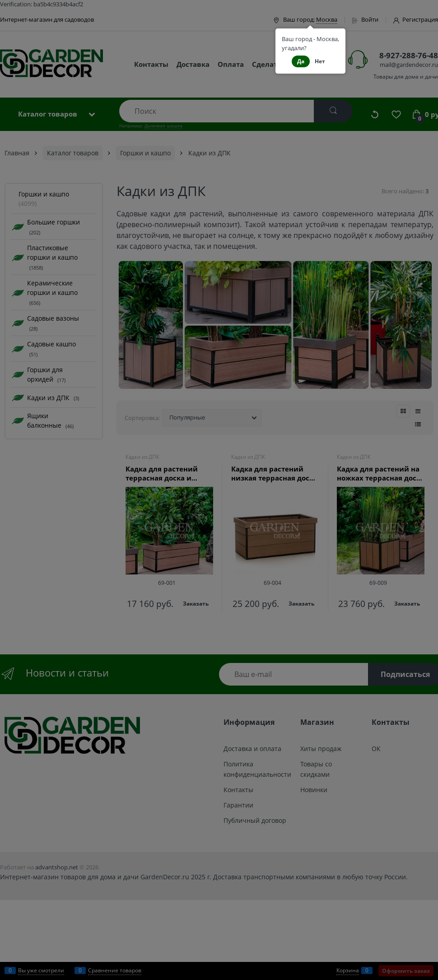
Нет (320, 61)
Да (301, 61)
